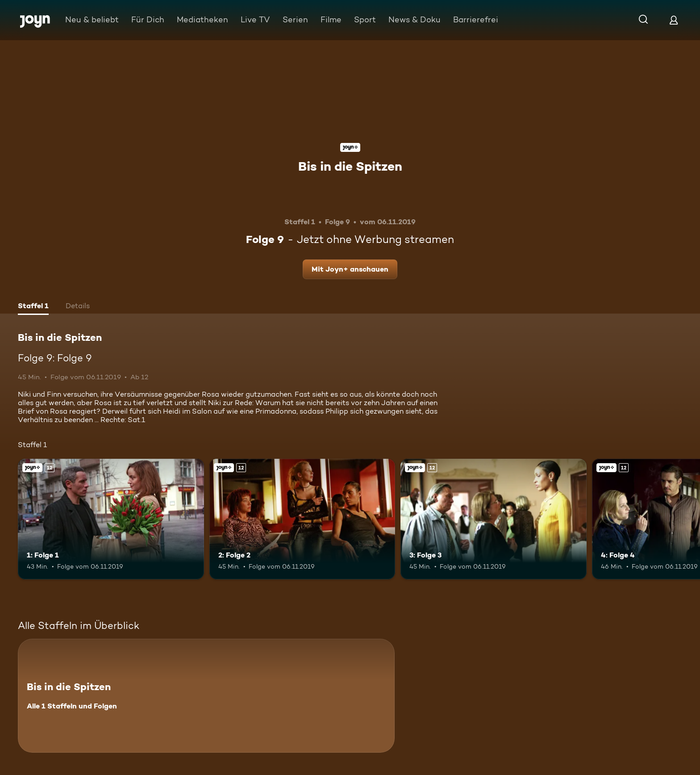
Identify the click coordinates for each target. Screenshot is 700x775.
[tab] (33, 307)
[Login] (674, 20)
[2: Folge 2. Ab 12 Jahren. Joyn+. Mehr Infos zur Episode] (302, 519)
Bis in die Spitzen (350, 166)
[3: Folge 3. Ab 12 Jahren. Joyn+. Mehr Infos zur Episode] (494, 519)
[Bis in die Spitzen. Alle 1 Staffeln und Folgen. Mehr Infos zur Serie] (206, 696)
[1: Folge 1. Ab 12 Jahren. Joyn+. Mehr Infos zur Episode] (111, 519)
